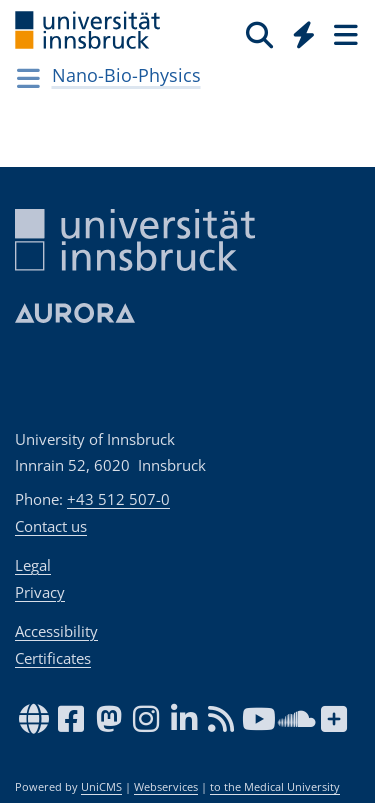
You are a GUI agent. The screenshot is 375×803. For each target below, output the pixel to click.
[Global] (298, 31)
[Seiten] (344, 34)
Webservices (166, 787)
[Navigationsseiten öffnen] (28, 78)
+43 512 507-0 (118, 499)
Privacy (40, 592)
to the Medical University (275, 787)
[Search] (259, 34)
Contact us (51, 526)
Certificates (53, 658)
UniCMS (101, 787)
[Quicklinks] (304, 34)
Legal (33, 565)
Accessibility (56, 631)
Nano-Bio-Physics (126, 75)
